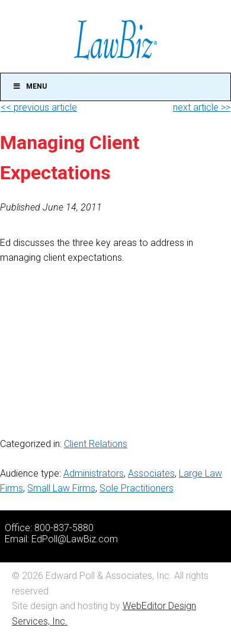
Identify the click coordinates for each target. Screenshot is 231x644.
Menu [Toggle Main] (30, 86)
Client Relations (96, 444)
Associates (151, 473)
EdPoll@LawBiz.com (75, 539)
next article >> (202, 107)
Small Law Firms (61, 488)
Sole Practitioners (137, 488)
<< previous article (39, 107)
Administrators (94, 473)
